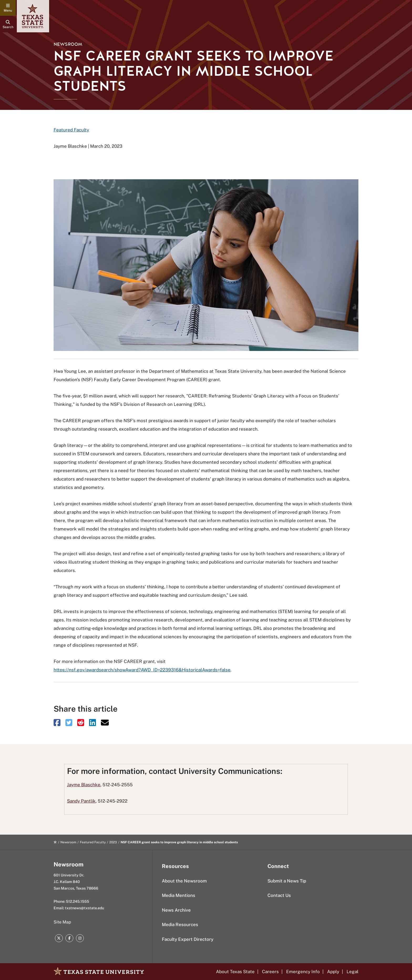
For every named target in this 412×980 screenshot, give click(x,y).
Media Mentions (179, 895)
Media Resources (180, 925)
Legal (352, 972)
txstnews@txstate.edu (84, 908)
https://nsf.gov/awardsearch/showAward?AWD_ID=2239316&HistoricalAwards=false (142, 670)
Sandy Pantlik (81, 801)
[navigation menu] (8, 8)
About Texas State (235, 972)
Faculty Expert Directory (188, 939)
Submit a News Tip (287, 881)
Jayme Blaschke (84, 785)
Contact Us (279, 895)
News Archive (176, 910)
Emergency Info (303, 972)
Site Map (62, 922)
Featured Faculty (71, 130)
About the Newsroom (184, 881)
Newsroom (68, 44)
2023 (113, 842)
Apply (333, 972)
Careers (270, 972)
